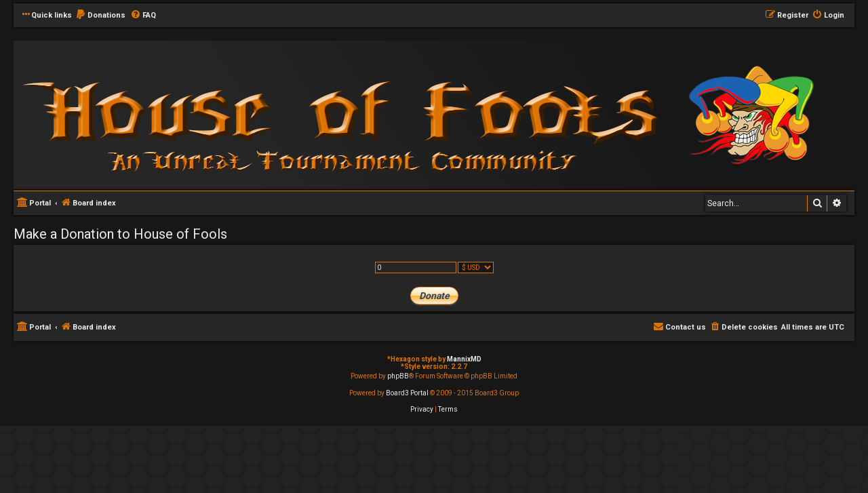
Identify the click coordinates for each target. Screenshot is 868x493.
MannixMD (464, 359)
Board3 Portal (407, 393)
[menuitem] (100, 16)
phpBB (398, 376)
